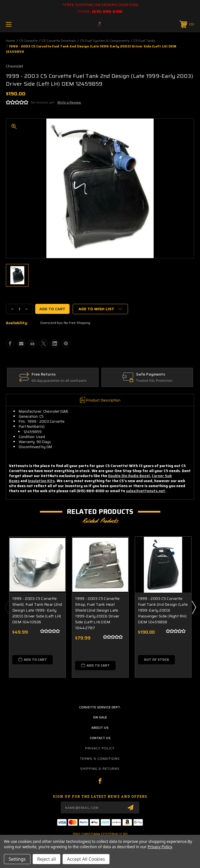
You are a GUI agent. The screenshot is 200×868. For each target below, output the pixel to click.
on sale (100, 717)
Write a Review (69, 102)
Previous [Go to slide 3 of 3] (6, 607)
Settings (17, 859)
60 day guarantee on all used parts (59, 381)
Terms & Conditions (100, 758)
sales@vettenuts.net (146, 491)
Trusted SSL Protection (154, 381)
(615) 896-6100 (107, 11)
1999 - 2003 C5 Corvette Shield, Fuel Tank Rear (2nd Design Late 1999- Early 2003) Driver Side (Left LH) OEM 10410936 (37, 610)
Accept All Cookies (86, 859)
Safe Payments (151, 374)
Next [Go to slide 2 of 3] (194, 607)
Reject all (47, 859)
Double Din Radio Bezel (129, 476)
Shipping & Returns (100, 769)
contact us (100, 738)
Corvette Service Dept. (100, 707)
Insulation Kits (41, 481)
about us (100, 728)
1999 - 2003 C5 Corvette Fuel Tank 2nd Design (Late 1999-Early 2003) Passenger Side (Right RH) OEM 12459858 (163, 610)
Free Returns (44, 374)
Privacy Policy (100, 748)
